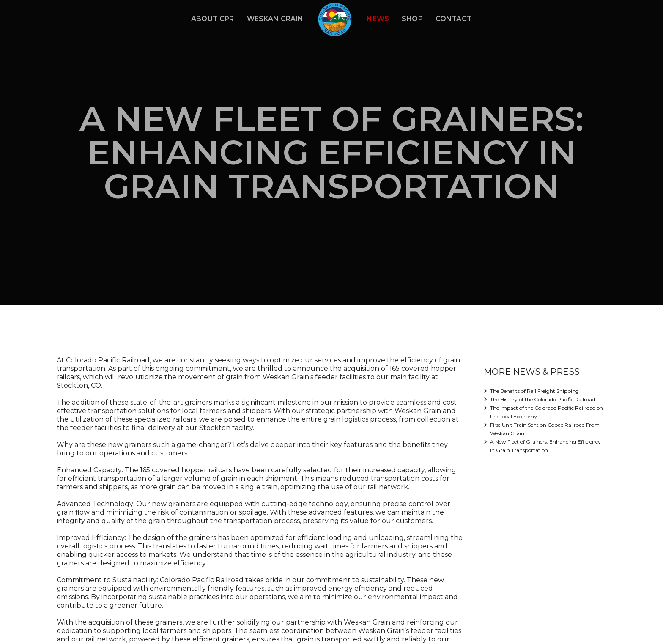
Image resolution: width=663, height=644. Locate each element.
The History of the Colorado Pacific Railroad (542, 399)
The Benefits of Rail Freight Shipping (534, 391)
